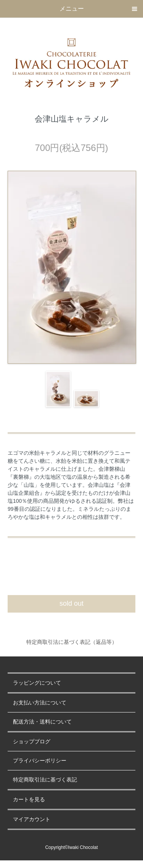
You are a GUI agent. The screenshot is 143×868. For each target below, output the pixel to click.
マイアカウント (32, 819)
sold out (71, 603)
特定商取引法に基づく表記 (45, 780)
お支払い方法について (40, 703)
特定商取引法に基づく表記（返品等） (72, 642)
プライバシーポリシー (40, 761)
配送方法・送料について (42, 722)
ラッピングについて (37, 683)
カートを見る (29, 800)
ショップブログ (32, 742)
